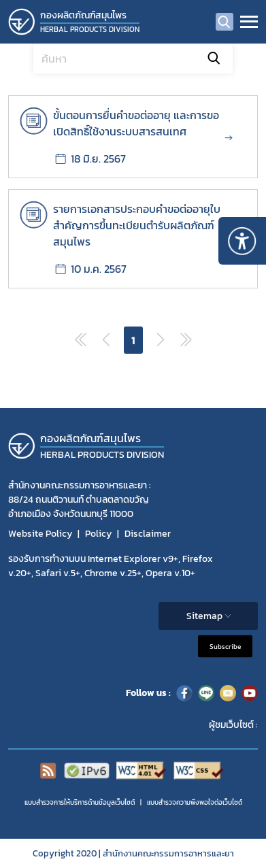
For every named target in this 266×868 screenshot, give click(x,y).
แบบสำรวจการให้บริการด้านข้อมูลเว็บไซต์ (80, 802)
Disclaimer (148, 534)
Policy (98, 534)
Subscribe (225, 646)
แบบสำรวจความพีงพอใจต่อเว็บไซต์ (195, 802)
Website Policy (40, 534)
